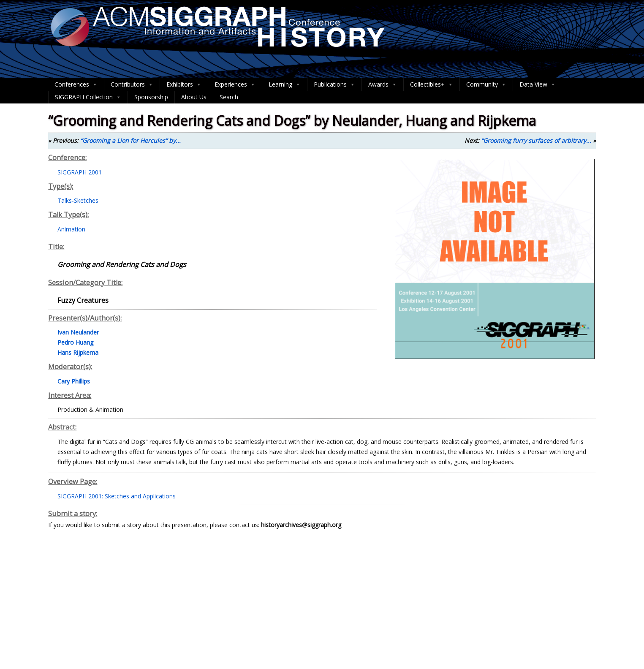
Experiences (235, 84)
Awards (383, 84)
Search (229, 97)
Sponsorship (151, 97)
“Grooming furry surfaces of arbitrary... (536, 140)
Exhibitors (184, 84)
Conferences (76, 84)
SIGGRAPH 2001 (80, 172)
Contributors (132, 84)
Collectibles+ (432, 84)
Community (486, 84)
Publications (334, 84)
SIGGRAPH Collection (88, 97)
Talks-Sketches (78, 200)
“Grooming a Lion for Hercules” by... (130, 140)
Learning (285, 84)
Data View (538, 84)
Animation (71, 229)
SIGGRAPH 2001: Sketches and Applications (117, 496)
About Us (194, 97)
